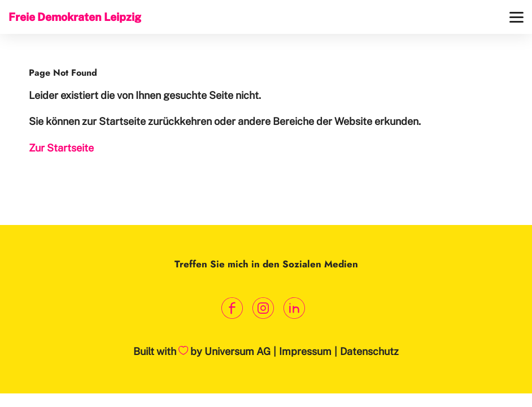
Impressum (305, 351)
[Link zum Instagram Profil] (263, 308)
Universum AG (237, 351)
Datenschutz (369, 351)
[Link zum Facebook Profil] (232, 308)
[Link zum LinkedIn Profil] (295, 308)
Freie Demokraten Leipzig (75, 17)
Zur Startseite (61, 148)
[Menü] (516, 17)
